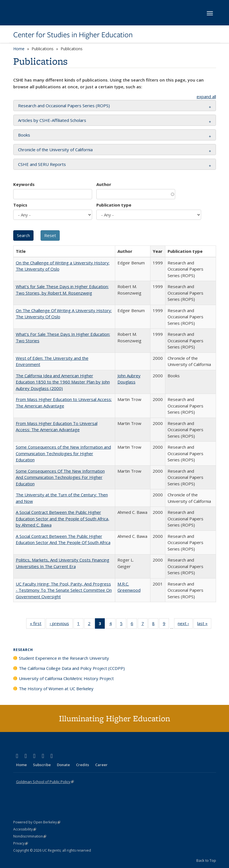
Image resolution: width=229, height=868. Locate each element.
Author (104, 184)
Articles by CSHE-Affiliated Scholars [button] (52, 120)
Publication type (114, 205)
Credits (83, 765)
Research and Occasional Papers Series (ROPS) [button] (64, 106)
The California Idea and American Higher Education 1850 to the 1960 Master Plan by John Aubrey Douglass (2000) (63, 382)
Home (19, 49)
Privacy (21, 843)
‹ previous (61, 624)
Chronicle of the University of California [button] (55, 150)
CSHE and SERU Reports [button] (42, 164)
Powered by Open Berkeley (37, 822)
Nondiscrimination (30, 836)
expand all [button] (206, 97)
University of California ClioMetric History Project (66, 678)
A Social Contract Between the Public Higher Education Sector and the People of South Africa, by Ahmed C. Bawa (63, 519)
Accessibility (25, 829)
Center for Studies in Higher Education (73, 35)
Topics (20, 205)
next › (185, 624)
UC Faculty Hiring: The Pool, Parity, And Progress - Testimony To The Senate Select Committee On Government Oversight (64, 590)
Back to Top (206, 860)
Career (101, 765)
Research (23, 650)
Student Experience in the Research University (64, 658)
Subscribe (42, 765)
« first (37, 624)
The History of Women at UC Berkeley (56, 689)
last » (204, 624)
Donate (63, 765)
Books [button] (24, 135)
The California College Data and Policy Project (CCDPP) (72, 668)
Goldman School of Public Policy (45, 782)
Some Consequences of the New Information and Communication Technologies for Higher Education (63, 453)
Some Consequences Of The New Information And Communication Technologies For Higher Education (60, 477)
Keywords (24, 184)
